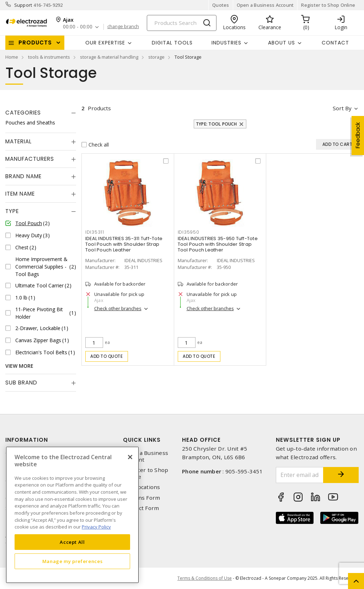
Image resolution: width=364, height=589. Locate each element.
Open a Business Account (265, 5)
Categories (23, 113)
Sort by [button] (342, 108)
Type (12, 211)
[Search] (182, 23)
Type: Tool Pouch (216, 124)
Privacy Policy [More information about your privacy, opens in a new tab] (96, 527)
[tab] (41, 113)
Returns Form (141, 498)
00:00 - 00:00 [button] (78, 27)
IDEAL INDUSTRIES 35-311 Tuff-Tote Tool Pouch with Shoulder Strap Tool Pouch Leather (124, 244)
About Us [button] (282, 43)
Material (18, 141)
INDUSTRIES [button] (226, 43)
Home (12, 57)
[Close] (130, 457)
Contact (335, 43)
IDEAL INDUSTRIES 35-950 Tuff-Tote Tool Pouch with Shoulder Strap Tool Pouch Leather (218, 244)
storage (156, 57)
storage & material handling (109, 57)
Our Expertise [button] (105, 43)
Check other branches (118, 308)
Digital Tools (172, 43)
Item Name (20, 194)
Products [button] (35, 43)
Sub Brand (21, 383)
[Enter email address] (300, 475)
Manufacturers (30, 159)
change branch (123, 27)
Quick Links (142, 440)
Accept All (72, 542)
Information (27, 440)
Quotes (221, 5)
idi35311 (95, 232)
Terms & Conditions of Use (205, 578)
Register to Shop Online (328, 5)
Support (23, 5)
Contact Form (141, 508)
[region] (72, 515)
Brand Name (23, 176)
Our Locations (141, 487)
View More (19, 366)
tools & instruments (49, 57)
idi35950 (189, 232)
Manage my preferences (73, 561)
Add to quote (106, 356)
